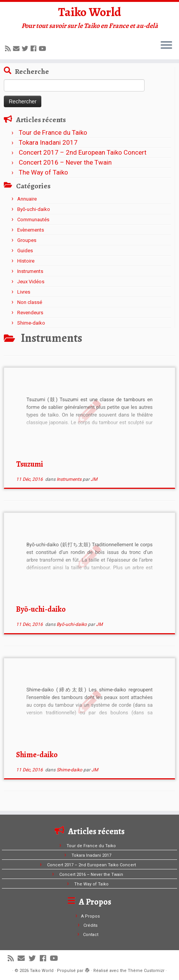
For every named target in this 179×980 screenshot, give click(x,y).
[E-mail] (17, 49)
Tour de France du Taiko (53, 132)
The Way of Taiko (43, 172)
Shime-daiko (31, 323)
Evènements (31, 230)
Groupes (27, 240)
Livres (24, 292)
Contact (91, 935)
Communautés (33, 220)
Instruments (30, 271)
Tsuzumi (30, 464)
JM (94, 479)
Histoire (26, 261)
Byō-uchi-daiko (34, 209)
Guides (25, 251)
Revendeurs (30, 313)
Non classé (30, 302)
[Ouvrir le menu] (166, 46)
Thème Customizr (146, 971)
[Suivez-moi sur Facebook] (35, 49)
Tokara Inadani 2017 (48, 142)
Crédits (90, 925)
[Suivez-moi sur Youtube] (43, 49)
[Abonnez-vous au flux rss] (9, 49)
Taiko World (90, 12)
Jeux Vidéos (31, 282)
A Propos (90, 916)
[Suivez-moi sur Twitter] (26, 49)
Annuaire (27, 199)
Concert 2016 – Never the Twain (65, 162)
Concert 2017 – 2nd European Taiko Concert (83, 152)
